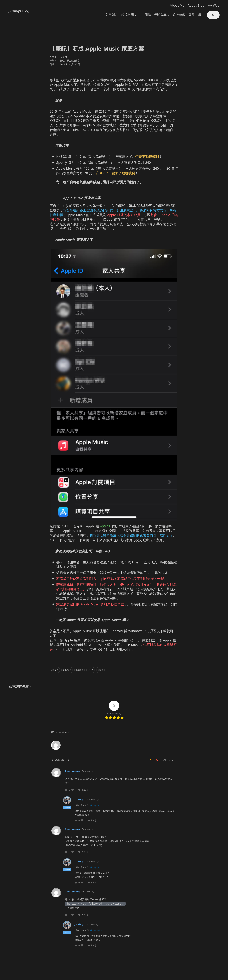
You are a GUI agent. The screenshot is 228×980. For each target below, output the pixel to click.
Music (80, 670)
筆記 (100, 670)
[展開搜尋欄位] (213, 15)
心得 (91, 670)
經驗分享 (75, 61)
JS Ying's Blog (19, 11)
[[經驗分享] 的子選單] (168, 15)
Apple (55, 670)
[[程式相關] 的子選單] (136, 15)
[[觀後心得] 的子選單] (203, 15)
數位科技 (65, 61)
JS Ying (64, 57)
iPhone (67, 670)
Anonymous (96, 805)
